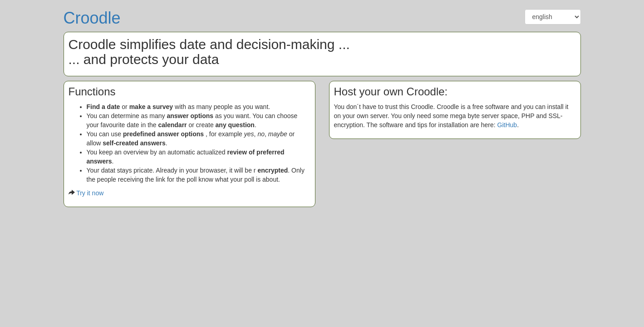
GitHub (507, 125)
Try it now (90, 193)
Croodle (92, 18)
